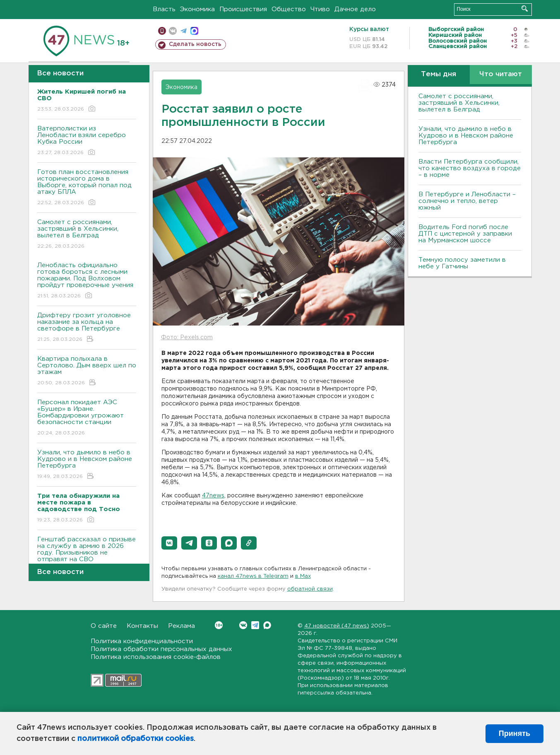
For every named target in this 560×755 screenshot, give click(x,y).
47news (213, 496)
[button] (169, 543)
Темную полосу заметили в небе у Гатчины (462, 263)
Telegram (255, 625)
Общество (289, 9)
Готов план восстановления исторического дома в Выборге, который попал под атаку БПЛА (87, 188)
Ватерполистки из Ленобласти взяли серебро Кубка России (87, 141)
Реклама (181, 626)
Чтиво (320, 9)
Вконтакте (219, 625)
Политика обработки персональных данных (161, 649)
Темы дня (439, 74)
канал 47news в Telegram (253, 576)
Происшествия (243, 9)
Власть (164, 9)
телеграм (184, 31)
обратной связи (310, 589)
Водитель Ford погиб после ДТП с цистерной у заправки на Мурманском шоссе (465, 234)
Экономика (197, 9)
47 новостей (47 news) (337, 626)
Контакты (142, 626)
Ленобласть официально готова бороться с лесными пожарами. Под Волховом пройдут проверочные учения (87, 281)
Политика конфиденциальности (142, 641)
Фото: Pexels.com (187, 338)
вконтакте (173, 31)
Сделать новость (195, 44)
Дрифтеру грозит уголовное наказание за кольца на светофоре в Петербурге (87, 328)
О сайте (104, 626)
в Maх (303, 576)
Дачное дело (355, 9)
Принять (514, 733)
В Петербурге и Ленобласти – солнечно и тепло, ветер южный (467, 201)
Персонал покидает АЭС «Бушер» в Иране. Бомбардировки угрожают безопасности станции (87, 418)
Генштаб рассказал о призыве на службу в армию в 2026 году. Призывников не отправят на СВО (87, 555)
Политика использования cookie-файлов (156, 657)
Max (267, 625)
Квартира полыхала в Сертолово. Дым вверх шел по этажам (87, 371)
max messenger (194, 31)
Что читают (501, 74)
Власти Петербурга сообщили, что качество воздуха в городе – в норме (470, 168)
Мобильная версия (162, 31)
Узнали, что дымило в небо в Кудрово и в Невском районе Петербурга (87, 465)
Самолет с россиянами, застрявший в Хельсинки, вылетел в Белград (87, 235)
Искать (525, 8)
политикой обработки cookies (136, 739)
